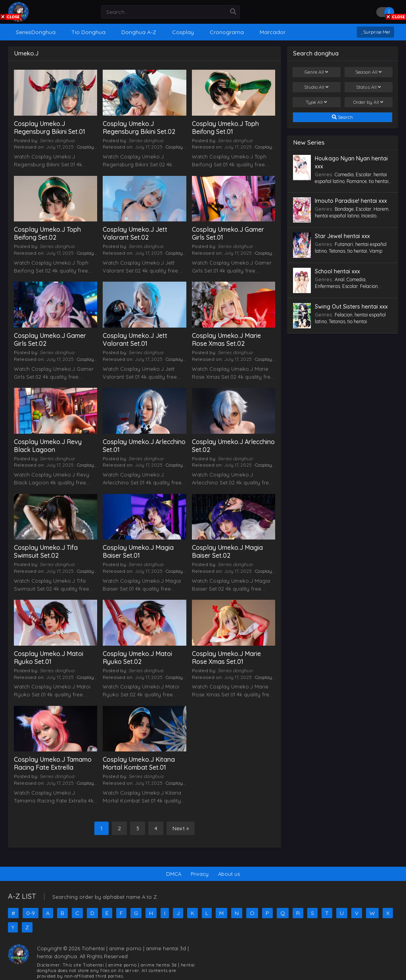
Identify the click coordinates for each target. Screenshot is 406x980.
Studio (316, 87)
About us (229, 874)
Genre (316, 72)
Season (369, 72)
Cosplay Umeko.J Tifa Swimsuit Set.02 (46, 551)
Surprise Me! (375, 32)
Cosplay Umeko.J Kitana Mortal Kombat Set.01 (139, 763)
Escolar (364, 174)
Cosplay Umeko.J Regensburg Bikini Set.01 (50, 128)
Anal (340, 279)
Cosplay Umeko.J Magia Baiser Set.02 (227, 551)
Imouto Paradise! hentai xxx (351, 201)
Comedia (344, 174)
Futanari (344, 244)
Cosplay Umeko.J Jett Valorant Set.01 (135, 339)
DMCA (174, 874)
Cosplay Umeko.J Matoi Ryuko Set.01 (49, 658)
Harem (381, 209)
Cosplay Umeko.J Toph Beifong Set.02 (47, 233)
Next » (181, 828)
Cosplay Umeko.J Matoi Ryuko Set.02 (137, 658)
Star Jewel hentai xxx (342, 236)
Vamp (376, 251)
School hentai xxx (337, 271)
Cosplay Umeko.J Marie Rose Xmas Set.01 (226, 658)
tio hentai (379, 181)
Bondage (344, 209)
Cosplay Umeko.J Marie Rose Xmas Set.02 (226, 339)
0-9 (31, 913)
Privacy (200, 874)
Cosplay (85, 147)
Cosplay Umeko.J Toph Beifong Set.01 (225, 128)
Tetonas (337, 251)
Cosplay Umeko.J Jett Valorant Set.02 (135, 233)
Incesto (369, 216)
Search (342, 117)
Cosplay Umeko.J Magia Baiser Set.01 (138, 551)
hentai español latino (337, 216)
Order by (368, 102)
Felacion (369, 286)
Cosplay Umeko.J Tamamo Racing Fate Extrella (53, 763)
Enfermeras (327, 286)
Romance (357, 181)
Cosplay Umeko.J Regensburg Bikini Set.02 (139, 128)
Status (369, 87)
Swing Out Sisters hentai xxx (351, 307)
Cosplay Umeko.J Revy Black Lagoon (48, 446)
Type (316, 102)
